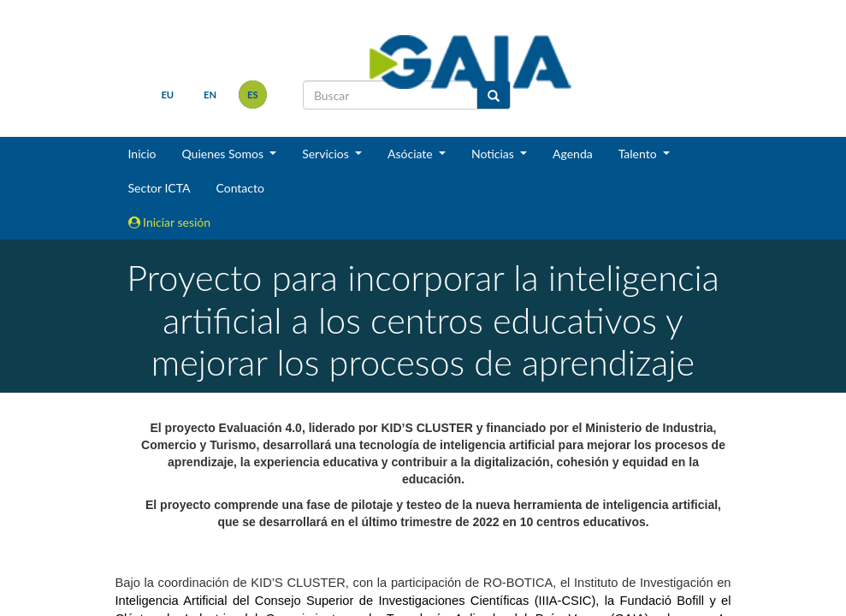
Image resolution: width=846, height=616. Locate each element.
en (210, 95)
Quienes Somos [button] (224, 154)
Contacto (240, 188)
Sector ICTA (160, 188)
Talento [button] (639, 154)
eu (167, 95)
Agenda (573, 154)
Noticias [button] (494, 154)
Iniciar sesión (170, 222)
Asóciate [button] (411, 154)
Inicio (142, 154)
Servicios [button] (327, 154)
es (253, 95)
